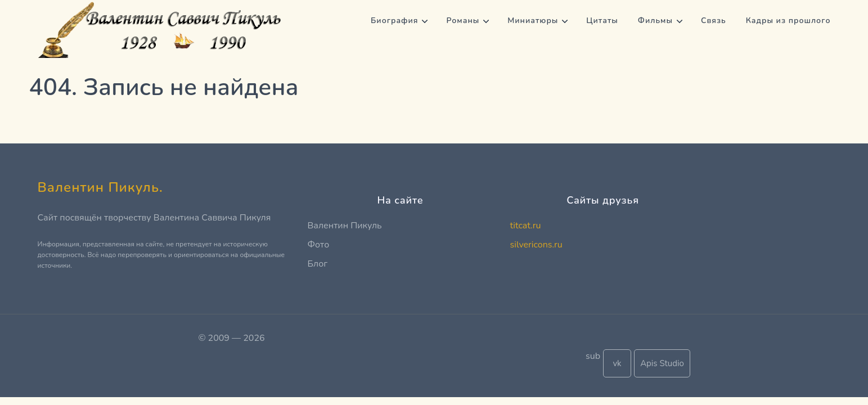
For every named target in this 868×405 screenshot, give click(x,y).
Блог (318, 264)
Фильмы (655, 21)
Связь (714, 21)
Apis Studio (662, 363)
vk (617, 363)
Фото (319, 245)
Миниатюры (533, 21)
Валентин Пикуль (345, 226)
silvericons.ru (536, 245)
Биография (394, 21)
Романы (463, 21)
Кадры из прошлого (788, 21)
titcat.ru (526, 226)
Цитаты (602, 21)
